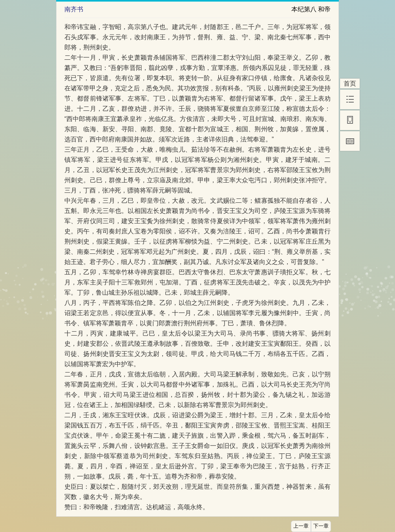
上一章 (301, 526)
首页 (350, 83)
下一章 (321, 526)
